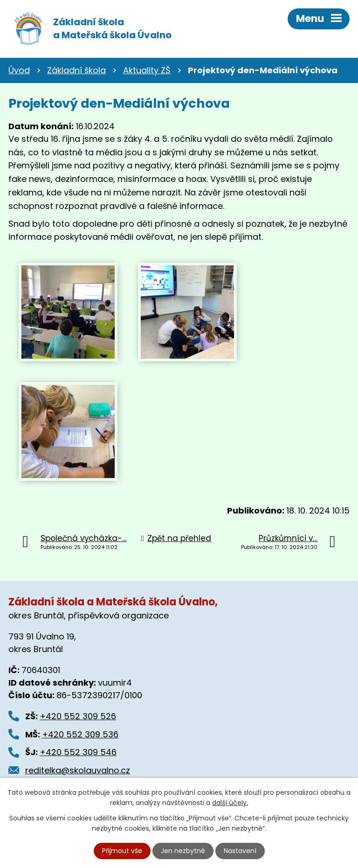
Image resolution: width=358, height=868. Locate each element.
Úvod (19, 70)
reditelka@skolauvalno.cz (78, 770)
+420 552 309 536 (80, 734)
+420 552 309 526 (78, 716)
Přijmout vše (122, 851)
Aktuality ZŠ (147, 70)
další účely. (230, 803)
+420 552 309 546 (78, 752)
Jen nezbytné (183, 851)
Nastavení (240, 851)
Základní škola (76, 70)
